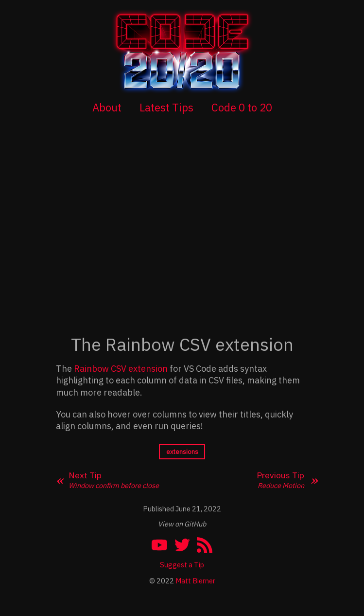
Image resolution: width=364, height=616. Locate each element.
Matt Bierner (195, 581)
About (107, 107)
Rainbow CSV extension (121, 369)
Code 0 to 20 (242, 107)
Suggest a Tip (182, 565)
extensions (182, 452)
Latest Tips (166, 107)
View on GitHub (182, 524)
